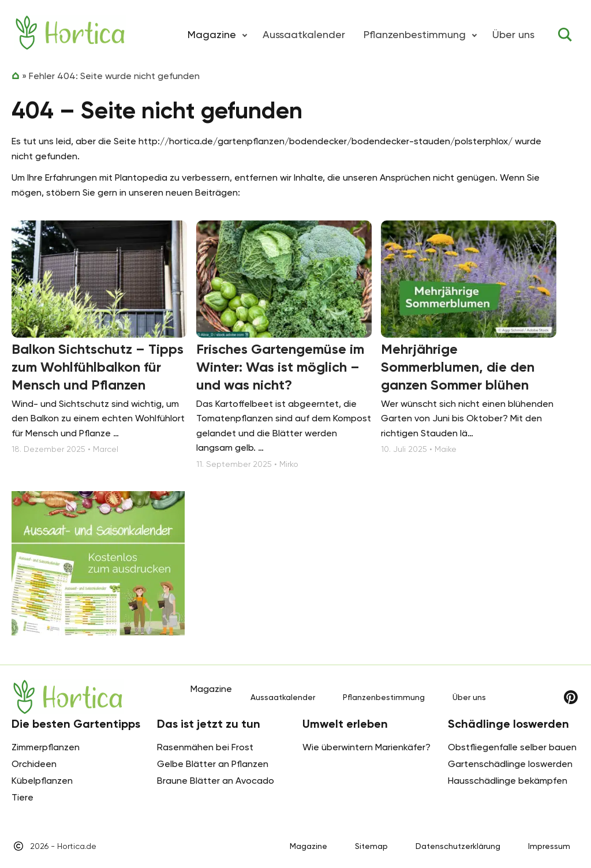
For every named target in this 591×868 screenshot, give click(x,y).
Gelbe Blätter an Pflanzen (213, 764)
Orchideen (34, 764)
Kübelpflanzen (42, 781)
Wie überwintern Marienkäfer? (366, 747)
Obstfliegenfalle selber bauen (512, 747)
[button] (245, 35)
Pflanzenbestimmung (415, 34)
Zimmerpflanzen (46, 747)
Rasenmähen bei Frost (205, 747)
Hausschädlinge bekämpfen (508, 781)
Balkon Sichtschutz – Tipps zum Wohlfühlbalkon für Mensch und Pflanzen (98, 367)
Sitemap (371, 846)
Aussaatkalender (304, 34)
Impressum (549, 846)
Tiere (23, 797)
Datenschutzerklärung (458, 846)
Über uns (513, 34)
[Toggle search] (565, 35)
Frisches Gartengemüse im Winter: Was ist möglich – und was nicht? (280, 367)
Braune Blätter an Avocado (216, 781)
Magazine (308, 846)
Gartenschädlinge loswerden (510, 764)
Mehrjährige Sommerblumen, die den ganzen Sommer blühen (458, 367)
